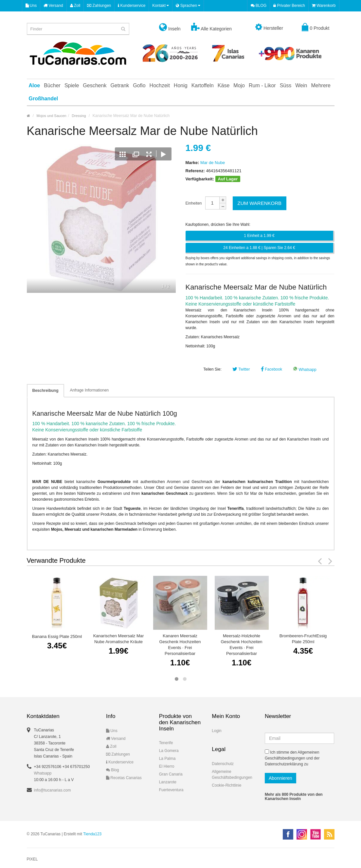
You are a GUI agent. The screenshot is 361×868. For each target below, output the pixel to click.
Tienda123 (92, 834)
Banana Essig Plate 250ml (57, 636)
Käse (224, 85)
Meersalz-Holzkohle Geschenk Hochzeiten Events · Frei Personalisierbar (241, 645)
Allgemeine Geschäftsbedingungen (232, 775)
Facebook (271, 369)
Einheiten (194, 203)
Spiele (72, 85)
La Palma (167, 759)
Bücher (52, 85)
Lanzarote (168, 782)
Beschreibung (45, 391)
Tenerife (166, 743)
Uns (31, 6)
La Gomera (169, 751)
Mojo (239, 85)
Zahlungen (99, 6)
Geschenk (95, 85)
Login (217, 731)
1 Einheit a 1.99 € (259, 236)
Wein (301, 85)
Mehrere (321, 85)
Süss (286, 85)
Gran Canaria (171, 774)
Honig (181, 85)
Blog (112, 770)
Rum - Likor (262, 85)
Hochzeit (160, 85)
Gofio (139, 85)
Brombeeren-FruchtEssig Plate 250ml (303, 639)
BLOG (259, 6)
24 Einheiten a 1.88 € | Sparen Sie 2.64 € (259, 248)
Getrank (120, 85)
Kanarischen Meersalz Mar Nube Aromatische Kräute (119, 639)
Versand (53, 6)
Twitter (241, 369)
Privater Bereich (289, 6)
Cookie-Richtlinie (226, 785)
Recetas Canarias (124, 778)
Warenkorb (324, 6)
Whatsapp (305, 370)
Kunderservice (132, 6)
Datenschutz (223, 764)
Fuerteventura (171, 790)
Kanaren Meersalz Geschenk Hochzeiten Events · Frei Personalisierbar (180, 645)
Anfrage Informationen (90, 390)
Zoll (75, 6)
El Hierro (167, 766)
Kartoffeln (203, 85)
